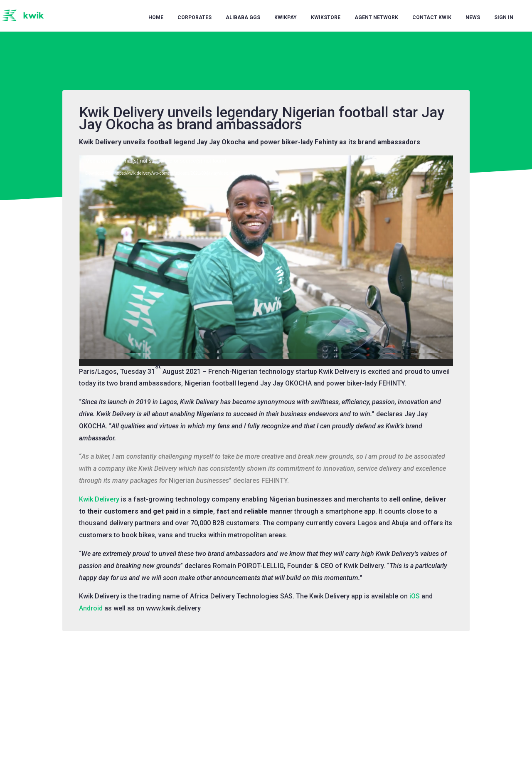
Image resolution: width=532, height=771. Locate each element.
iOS (415, 596)
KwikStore (326, 17)
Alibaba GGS (243, 17)
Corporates (195, 17)
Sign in (504, 17)
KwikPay (286, 17)
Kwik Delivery (99, 499)
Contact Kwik (432, 17)
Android (91, 608)
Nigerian (182, 481)
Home (156, 17)
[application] (266, 261)
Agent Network (376, 17)
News (473, 17)
